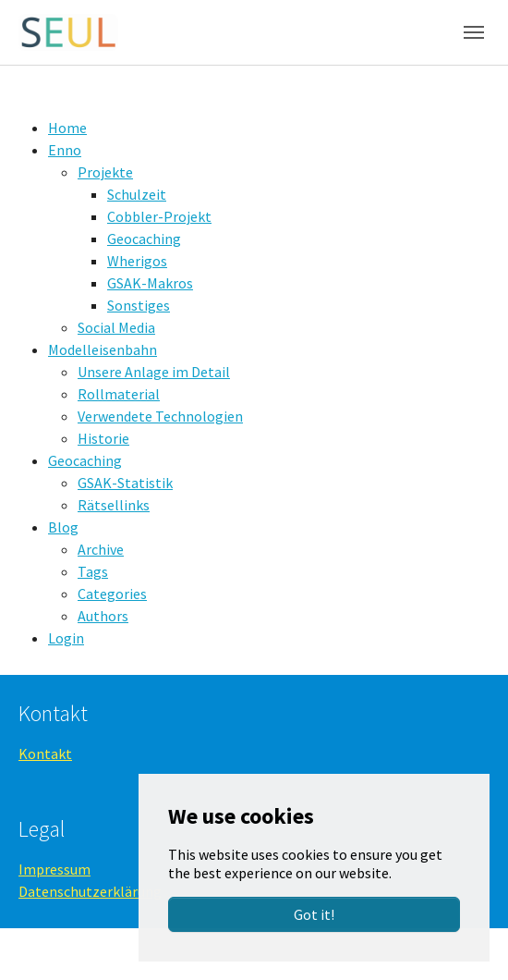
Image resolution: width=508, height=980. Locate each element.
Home (67, 128)
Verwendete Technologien (160, 416)
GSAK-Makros (150, 283)
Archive (101, 549)
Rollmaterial (119, 394)
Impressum (54, 869)
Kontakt (45, 753)
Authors (103, 616)
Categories (112, 594)
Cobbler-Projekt (159, 216)
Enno (65, 150)
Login (66, 638)
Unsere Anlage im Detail (154, 372)
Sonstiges (139, 305)
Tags (93, 571)
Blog (63, 527)
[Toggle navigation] (474, 32)
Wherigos (137, 261)
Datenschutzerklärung (90, 891)
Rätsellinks (114, 505)
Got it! (314, 914)
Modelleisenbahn (103, 349)
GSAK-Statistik (125, 483)
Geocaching (144, 239)
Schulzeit (137, 194)
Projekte (105, 172)
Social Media (116, 327)
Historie (103, 438)
